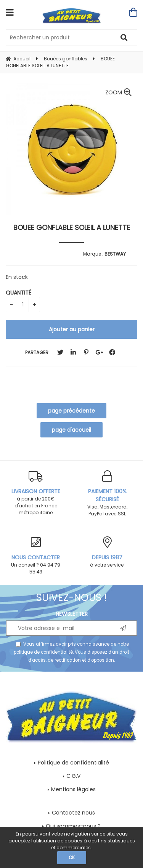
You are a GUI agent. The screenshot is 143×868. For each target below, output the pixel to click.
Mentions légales (73, 789)
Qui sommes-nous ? (73, 826)
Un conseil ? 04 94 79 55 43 (36, 556)
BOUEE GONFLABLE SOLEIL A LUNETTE (72, 228)
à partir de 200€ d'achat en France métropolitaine (36, 493)
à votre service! (108, 552)
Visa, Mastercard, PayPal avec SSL (108, 494)
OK (72, 857)
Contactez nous (73, 813)
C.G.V (73, 776)
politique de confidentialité (43, 652)
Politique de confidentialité (73, 763)
